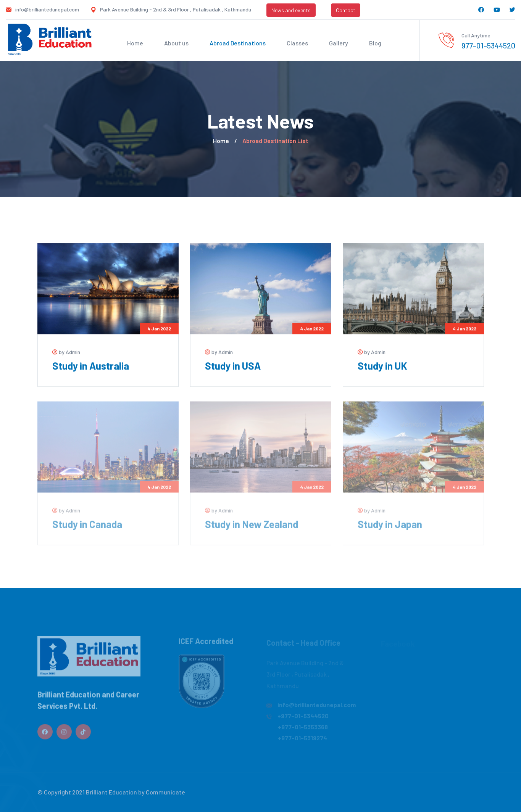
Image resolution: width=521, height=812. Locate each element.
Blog (375, 43)
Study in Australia (91, 366)
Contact (346, 10)
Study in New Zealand (252, 527)
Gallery (339, 43)
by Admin (66, 352)
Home (135, 43)
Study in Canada (87, 527)
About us (176, 43)
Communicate (165, 792)
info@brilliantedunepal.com (47, 9)
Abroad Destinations (238, 43)
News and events (291, 10)
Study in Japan (390, 527)
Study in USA (233, 366)
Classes (297, 43)
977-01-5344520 (488, 45)
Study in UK (382, 366)
